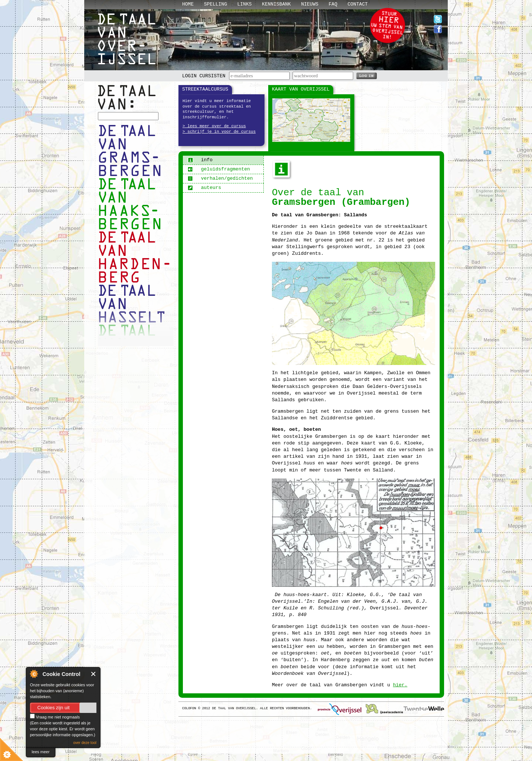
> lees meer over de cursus (214, 126)
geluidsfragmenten (219, 169)
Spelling (215, 4)
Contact (358, 4)
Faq (333, 4)
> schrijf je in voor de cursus (219, 132)
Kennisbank (276, 4)
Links (244, 4)
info (200, 160)
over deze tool (85, 743)
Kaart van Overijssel (301, 89)
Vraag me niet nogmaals (55, 717)
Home (188, 4)
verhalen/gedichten (220, 178)
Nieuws (310, 4)
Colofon (189, 708)
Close (94, 674)
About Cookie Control (34, 674)
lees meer (41, 752)
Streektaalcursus (205, 89)
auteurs (204, 188)
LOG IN (366, 75)
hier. (400, 685)
